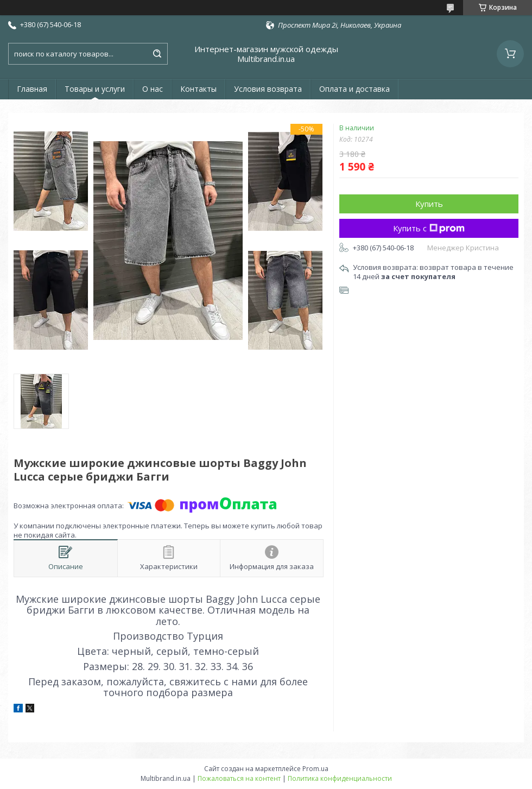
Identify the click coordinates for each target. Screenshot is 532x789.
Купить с (429, 228)
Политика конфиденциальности (340, 778)
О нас (153, 89)
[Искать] (157, 54)
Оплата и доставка (354, 89)
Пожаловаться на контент (239, 778)
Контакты (198, 89)
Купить (429, 204)
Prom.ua (315, 769)
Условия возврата (268, 89)
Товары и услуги (95, 89)
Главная (32, 89)
